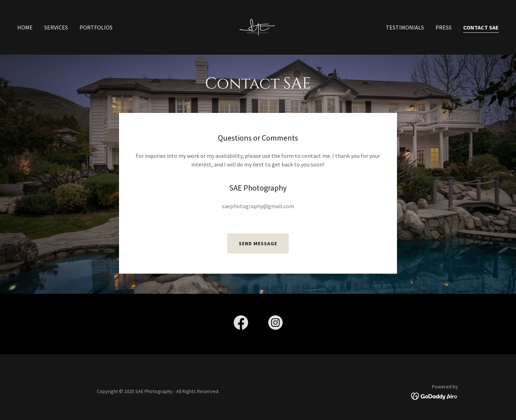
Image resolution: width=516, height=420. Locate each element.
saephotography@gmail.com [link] (258, 206)
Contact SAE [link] (481, 27)
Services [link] (56, 27)
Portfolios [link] (96, 27)
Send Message (258, 243)
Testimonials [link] (405, 27)
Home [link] (25, 27)
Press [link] (444, 27)
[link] (258, 27)
